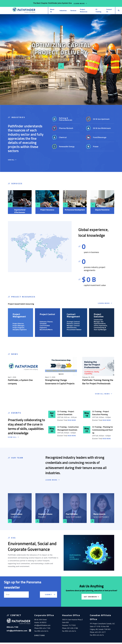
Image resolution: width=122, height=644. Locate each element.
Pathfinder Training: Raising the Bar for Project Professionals (98, 383)
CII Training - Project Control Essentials (66, 414)
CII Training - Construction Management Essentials (68, 430)
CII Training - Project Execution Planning (101, 414)
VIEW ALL (12, 161)
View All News (104, 395)
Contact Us (107, 11)
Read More (72, 422)
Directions (40, 637)
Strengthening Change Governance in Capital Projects (60, 383)
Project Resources (78, 11)
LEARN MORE (53, 481)
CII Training (94, 11)
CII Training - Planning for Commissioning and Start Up (103, 431)
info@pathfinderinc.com (42, 627)
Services (64, 11)
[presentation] (37, 598)
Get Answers (91, 598)
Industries (52, 11)
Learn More (80, 3)
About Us (41, 11)
